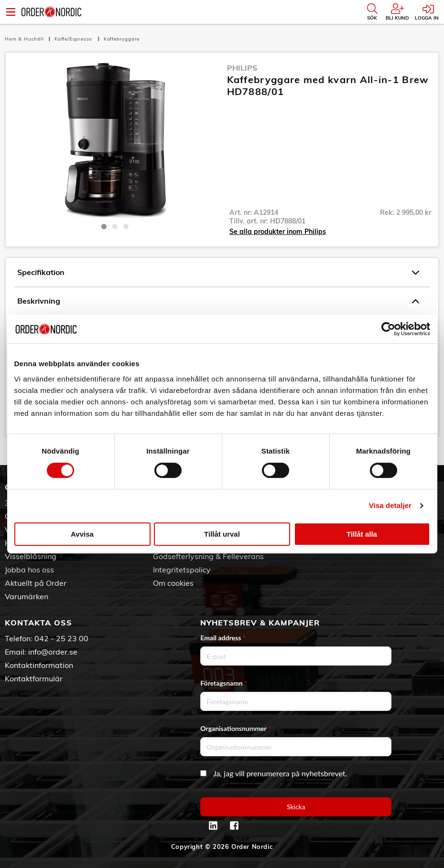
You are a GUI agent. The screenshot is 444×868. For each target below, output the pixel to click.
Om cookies (173, 583)
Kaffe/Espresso (74, 39)
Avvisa (82, 534)
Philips (242, 68)
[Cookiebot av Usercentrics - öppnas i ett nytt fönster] (388, 329)
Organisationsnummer (236, 728)
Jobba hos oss (29, 570)
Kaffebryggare (122, 39)
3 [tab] (126, 227)
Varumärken (27, 596)
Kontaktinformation (39, 665)
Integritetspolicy (182, 570)
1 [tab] (104, 227)
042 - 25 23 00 (61, 638)
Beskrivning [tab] (218, 301)
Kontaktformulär (34, 678)
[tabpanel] (115, 140)
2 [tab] (115, 227)
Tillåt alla (362, 534)
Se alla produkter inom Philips (278, 232)
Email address (223, 638)
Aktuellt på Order (36, 583)
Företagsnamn (224, 683)
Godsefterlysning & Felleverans (208, 556)
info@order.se (53, 652)
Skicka (296, 807)
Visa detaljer (390, 505)
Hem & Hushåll (25, 39)
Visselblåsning (31, 556)
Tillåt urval (222, 534)
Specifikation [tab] (218, 273)
